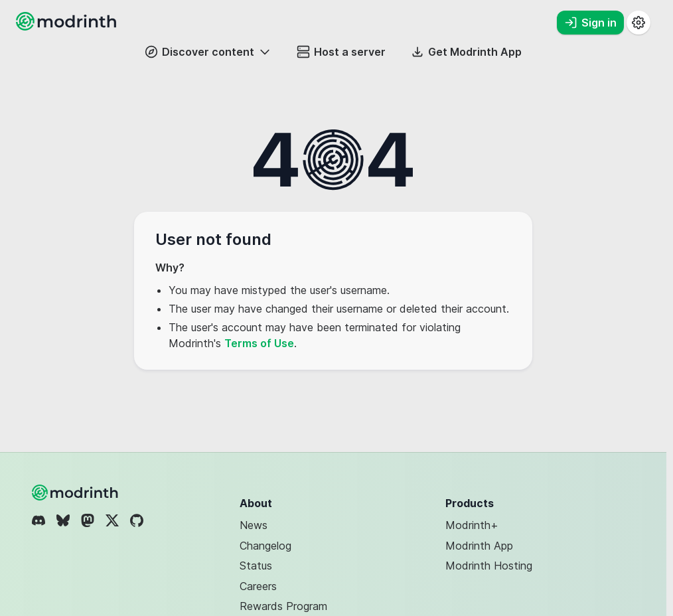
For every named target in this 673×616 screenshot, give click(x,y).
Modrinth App (479, 546)
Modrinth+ (472, 525)
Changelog (265, 546)
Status (256, 566)
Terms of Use (259, 343)
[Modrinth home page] (68, 27)
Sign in (590, 23)
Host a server (341, 52)
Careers (258, 586)
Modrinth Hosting (489, 566)
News (254, 525)
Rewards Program (283, 606)
